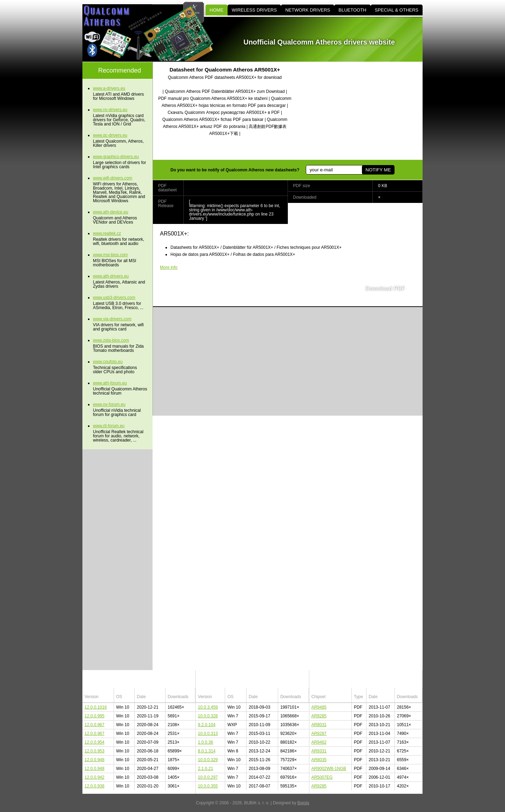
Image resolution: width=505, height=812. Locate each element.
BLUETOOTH (352, 10)
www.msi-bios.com (110, 255)
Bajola (303, 803)
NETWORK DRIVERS (308, 10)
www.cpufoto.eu (108, 362)
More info (169, 267)
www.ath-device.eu (111, 212)
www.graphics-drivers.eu (116, 157)
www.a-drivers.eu (109, 88)
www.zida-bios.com (111, 340)
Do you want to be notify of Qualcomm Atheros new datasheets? (235, 170)
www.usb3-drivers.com (114, 298)
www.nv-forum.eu (109, 404)
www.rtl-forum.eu (109, 426)
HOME (217, 10)
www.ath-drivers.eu (111, 276)
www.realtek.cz (107, 233)
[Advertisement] (363, 111)
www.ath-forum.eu (110, 383)
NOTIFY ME (378, 170)
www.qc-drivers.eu (110, 135)
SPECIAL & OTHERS (397, 10)
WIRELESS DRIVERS (254, 10)
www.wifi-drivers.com (113, 178)
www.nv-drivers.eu (110, 110)
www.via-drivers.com (112, 319)
